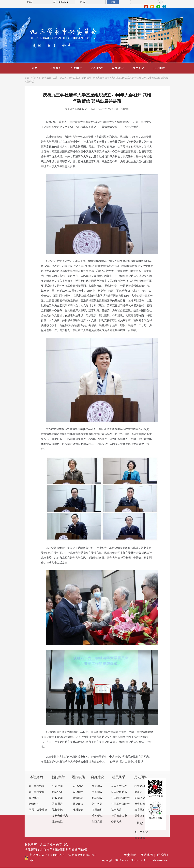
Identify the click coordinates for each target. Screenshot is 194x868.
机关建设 (97, 798)
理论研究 (97, 816)
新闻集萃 (76, 68)
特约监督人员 (119, 816)
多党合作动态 (60, 816)
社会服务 (78, 804)
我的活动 (87, 78)
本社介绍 (56, 68)
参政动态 (78, 786)
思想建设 (97, 786)
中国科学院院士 (120, 798)
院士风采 (116, 810)
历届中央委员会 (38, 810)
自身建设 (118, 68)
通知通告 (57, 804)
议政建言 (78, 792)
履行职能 (97, 68)
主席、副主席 (60, 78)
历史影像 (140, 804)
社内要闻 (57, 786)
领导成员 (46, 78)
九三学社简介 (37, 786)
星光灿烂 (57, 822)
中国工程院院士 (120, 804)
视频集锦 (57, 810)
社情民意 (78, 798)
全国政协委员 (119, 792)
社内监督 (97, 804)
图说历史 (140, 798)
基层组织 (97, 810)
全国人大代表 (119, 786)
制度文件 (97, 822)
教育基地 (140, 810)
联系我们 (163, 855)
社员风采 (138, 68)
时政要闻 (57, 798)
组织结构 (34, 804)
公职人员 (116, 822)
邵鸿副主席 (74, 78)
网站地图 (148, 855)
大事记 (138, 792)
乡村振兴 (78, 810)
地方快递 (57, 792)
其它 (140, 823)
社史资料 (140, 786)
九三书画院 (141, 832)
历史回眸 (159, 68)
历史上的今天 (142, 816)
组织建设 (97, 792)
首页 (35, 68)
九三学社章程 (37, 792)
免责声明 (132, 855)
